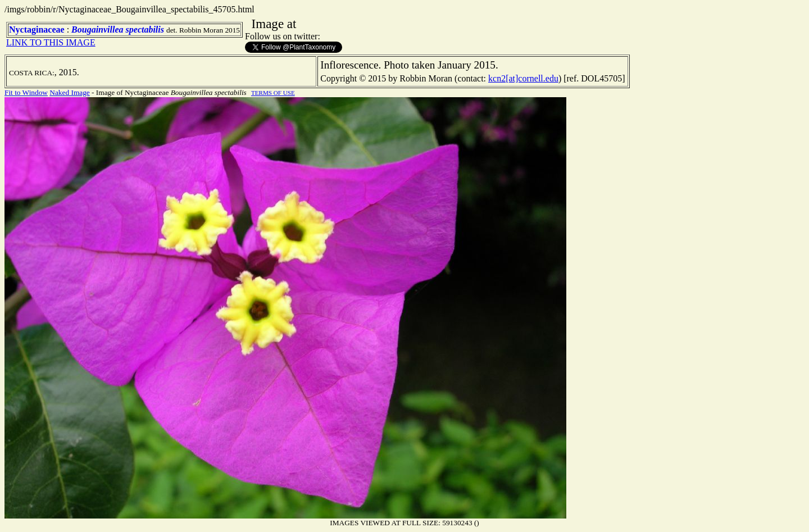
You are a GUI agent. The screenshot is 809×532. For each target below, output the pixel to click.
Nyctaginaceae (37, 29)
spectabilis (145, 29)
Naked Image (69, 92)
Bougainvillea (97, 29)
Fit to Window (26, 92)
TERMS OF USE (273, 93)
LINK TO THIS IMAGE (51, 42)
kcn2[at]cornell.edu (523, 78)
